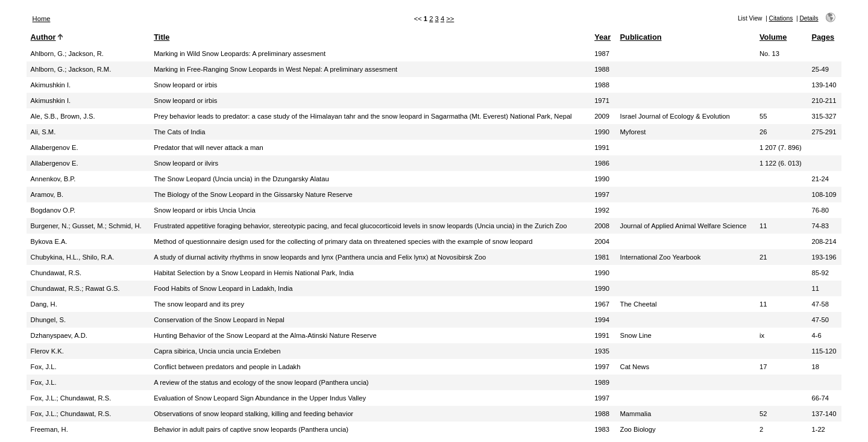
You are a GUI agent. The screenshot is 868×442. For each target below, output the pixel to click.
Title (162, 37)
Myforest (633, 132)
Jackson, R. (86, 54)
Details (809, 18)
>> (450, 19)
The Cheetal (639, 304)
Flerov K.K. (47, 351)
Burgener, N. (50, 226)
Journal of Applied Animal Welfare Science (684, 226)
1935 (602, 351)
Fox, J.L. (44, 367)
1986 (602, 163)
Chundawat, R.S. (56, 273)
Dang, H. (44, 304)
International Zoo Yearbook (661, 257)
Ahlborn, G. (48, 54)
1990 (602, 132)
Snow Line (636, 335)
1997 (602, 195)
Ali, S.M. (43, 132)
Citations (781, 18)
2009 (602, 116)
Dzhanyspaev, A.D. (59, 335)
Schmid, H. (125, 226)
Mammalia (636, 414)
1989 (602, 382)
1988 (602, 69)
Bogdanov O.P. (53, 210)
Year (602, 37)
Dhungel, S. (48, 320)
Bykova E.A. (49, 241)
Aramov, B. (47, 195)
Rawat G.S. (102, 288)
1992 (602, 210)
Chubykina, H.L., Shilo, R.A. (73, 257)
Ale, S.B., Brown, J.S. (63, 116)
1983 (602, 429)
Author (43, 37)
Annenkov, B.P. (53, 179)
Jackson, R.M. (90, 69)
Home (42, 19)
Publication (641, 37)
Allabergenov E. (55, 148)
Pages (823, 37)
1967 (602, 304)
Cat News (635, 367)
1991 (602, 148)
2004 (602, 241)
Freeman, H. (49, 429)
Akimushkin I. (51, 85)
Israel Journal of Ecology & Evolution (675, 116)
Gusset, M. (89, 226)
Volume (773, 37)
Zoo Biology (638, 429)
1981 (602, 257)
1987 (602, 54)
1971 (602, 101)
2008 (602, 226)
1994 (602, 320)
